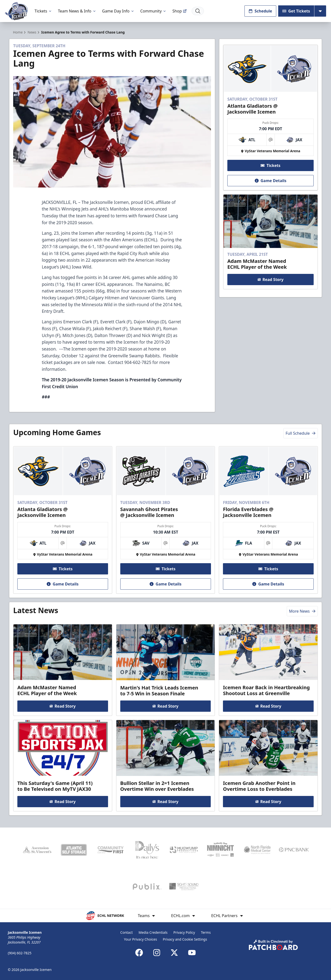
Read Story (270, 280)
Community (154, 11)
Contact (127, 932)
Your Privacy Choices (140, 939)
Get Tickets (296, 11)
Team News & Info (77, 11)
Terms (206, 932)
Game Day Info (118, 11)
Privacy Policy (184, 932)
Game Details (270, 181)
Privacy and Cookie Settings (185, 939)
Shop (179, 11)
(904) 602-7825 (20, 953)
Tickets (43, 11)
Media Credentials (153, 932)
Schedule (260, 11)
